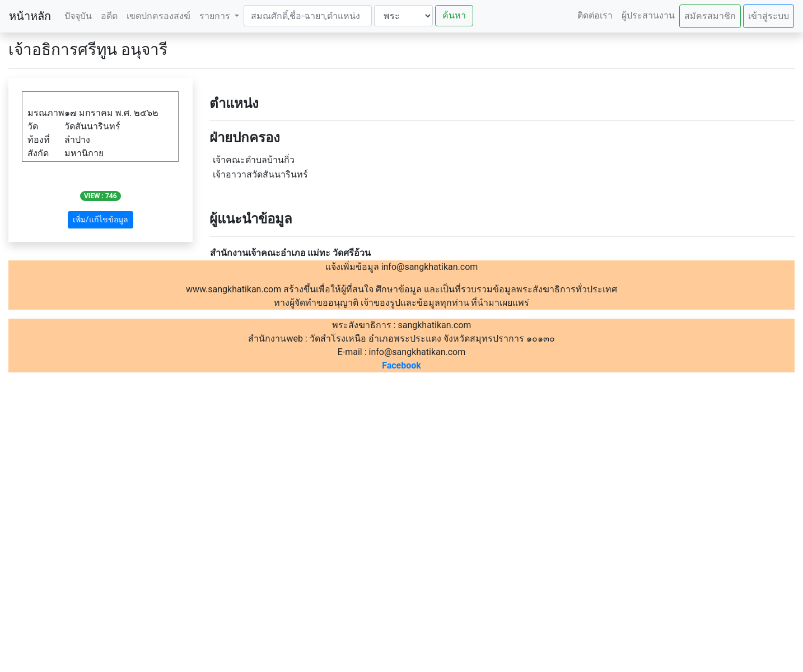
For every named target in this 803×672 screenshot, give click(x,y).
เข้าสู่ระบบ (769, 16)
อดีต (109, 16)
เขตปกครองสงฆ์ (158, 16)
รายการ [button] (216, 16)
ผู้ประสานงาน (648, 15)
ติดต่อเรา (595, 15)
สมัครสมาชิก (710, 16)
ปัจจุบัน (78, 16)
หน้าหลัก (30, 16)
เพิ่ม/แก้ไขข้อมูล (101, 220)
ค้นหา (454, 15)
